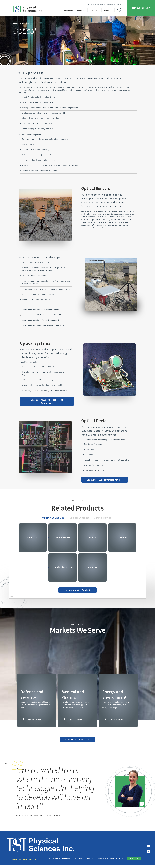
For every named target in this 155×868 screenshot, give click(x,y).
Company (110, 850)
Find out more (32, 713)
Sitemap (151, 862)
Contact (121, 3)
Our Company (94, 3)
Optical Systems (79, 516)
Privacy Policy (114, 862)
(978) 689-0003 (65, 862)
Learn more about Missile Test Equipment (40, 320)
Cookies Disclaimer (139, 862)
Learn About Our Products (78, 589)
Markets (110, 9)
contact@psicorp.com (80, 862)
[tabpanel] (77, 791)
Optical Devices (105, 516)
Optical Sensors (52, 516)
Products (96, 9)
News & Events (113, 3)
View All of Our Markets (77, 738)
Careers (135, 849)
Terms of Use (125, 862)
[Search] (121, 9)
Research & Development (76, 9)
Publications (103, 3)
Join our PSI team (141, 6)
